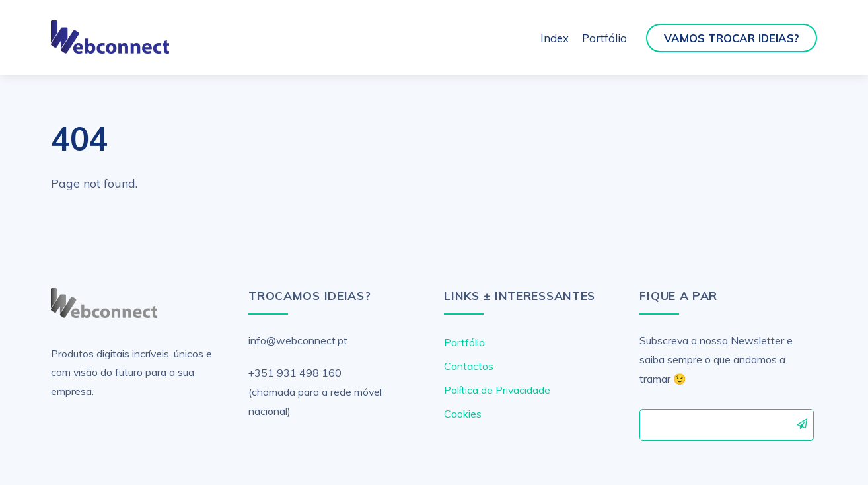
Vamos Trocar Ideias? (732, 38)
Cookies (463, 414)
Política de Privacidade (497, 390)
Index (555, 38)
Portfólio (604, 38)
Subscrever (802, 424)
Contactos (469, 366)
